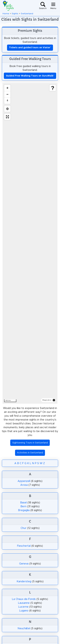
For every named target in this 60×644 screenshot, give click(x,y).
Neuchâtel (24, 628)
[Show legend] (53, 88)
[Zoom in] (7, 88)
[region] (30, 243)
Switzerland (27, 14)
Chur (24, 528)
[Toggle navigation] (53, 6)
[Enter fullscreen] (7, 117)
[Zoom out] (7, 94)
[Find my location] (7, 109)
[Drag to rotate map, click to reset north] (7, 101)
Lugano (24, 611)
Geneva (24, 564)
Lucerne (23, 607)
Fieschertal (24, 546)
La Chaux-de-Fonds (24, 599)
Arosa (24, 485)
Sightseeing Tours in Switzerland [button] (30, 443)
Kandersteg (24, 581)
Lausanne (24, 603)
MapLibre (47, 400)
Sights (15, 14)
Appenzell (24, 481)
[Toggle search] (43, 6)
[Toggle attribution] (54, 400)
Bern (23, 506)
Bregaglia (24, 510)
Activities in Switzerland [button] (30, 453)
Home (6, 14)
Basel (23, 503)
